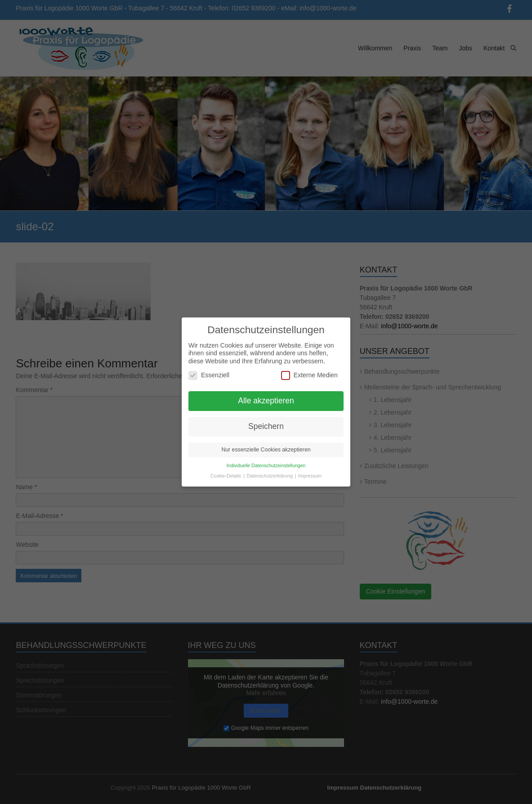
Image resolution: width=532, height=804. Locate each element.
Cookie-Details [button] (226, 471)
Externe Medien (309, 370)
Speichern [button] (266, 421)
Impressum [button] (310, 471)
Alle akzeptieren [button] (266, 396)
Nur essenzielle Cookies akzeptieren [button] (266, 445)
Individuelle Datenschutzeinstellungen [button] (266, 460)
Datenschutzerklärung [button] (270, 471)
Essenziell (209, 370)
